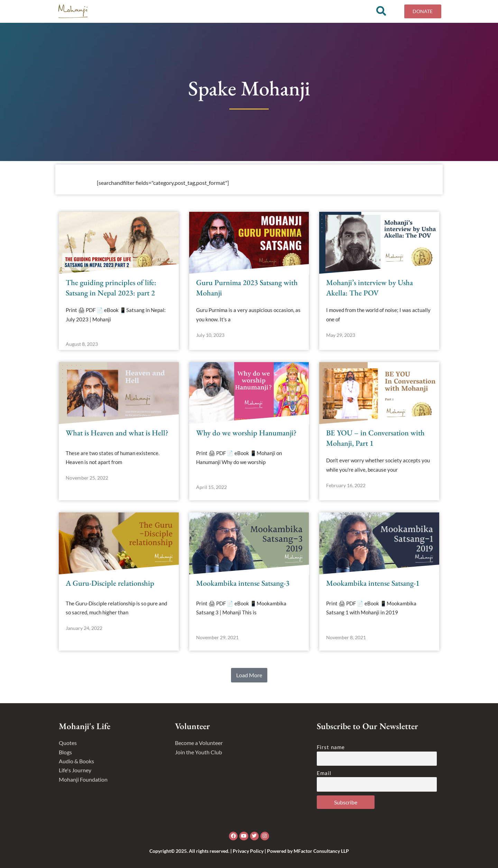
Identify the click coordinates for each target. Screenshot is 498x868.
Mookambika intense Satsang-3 (243, 583)
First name (331, 747)
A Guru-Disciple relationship (110, 583)
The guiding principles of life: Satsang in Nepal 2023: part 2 (111, 288)
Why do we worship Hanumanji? (246, 433)
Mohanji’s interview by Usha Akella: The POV (370, 288)
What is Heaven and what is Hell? (117, 433)
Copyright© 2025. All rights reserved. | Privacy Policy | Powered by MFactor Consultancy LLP (249, 851)
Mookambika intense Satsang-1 (373, 583)
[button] (249, 675)
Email (324, 773)
